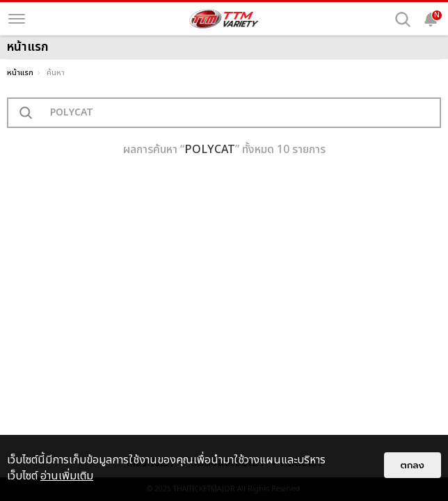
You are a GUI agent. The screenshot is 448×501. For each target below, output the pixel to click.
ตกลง (413, 465)
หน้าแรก (20, 73)
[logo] (224, 19)
